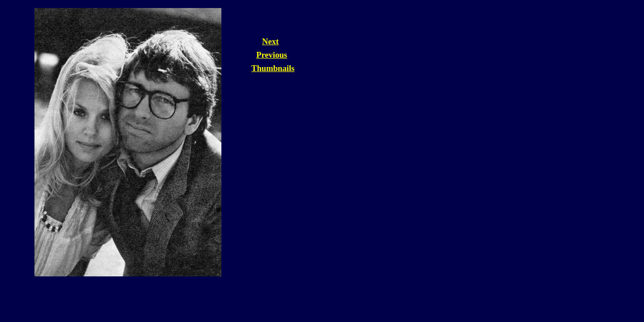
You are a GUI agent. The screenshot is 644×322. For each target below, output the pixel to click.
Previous (272, 55)
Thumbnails (273, 68)
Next (270, 41)
